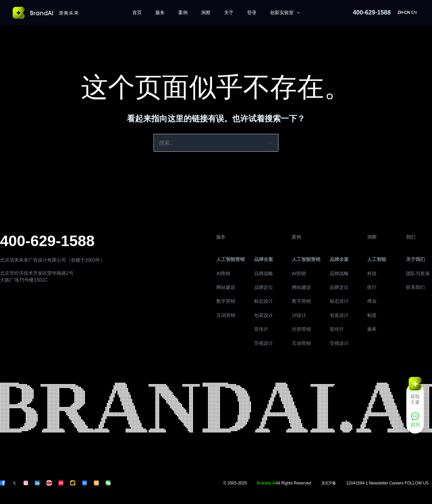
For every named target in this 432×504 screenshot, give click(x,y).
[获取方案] (415, 395)
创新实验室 (285, 13)
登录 (252, 12)
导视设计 (264, 343)
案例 (183, 12)
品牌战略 (264, 273)
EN (414, 12)
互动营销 (226, 315)
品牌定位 (264, 287)
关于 (229, 12)
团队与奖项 (418, 273)
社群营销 (301, 329)
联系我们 (415, 287)
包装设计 (264, 315)
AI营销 (223, 273)
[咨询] (415, 422)
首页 (137, 12)
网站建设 (226, 287)
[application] (297, 13)
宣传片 (261, 329)
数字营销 (226, 301)
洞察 (206, 12)
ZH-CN (404, 12)
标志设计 (264, 301)
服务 (160, 12)
